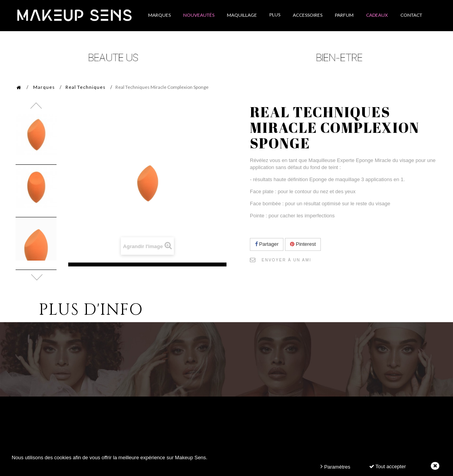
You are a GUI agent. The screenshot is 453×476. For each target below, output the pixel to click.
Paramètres (335, 466)
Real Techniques (86, 87)
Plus (275, 15)
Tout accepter (388, 466)
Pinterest (303, 244)
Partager (267, 244)
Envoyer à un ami (287, 260)
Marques (44, 87)
